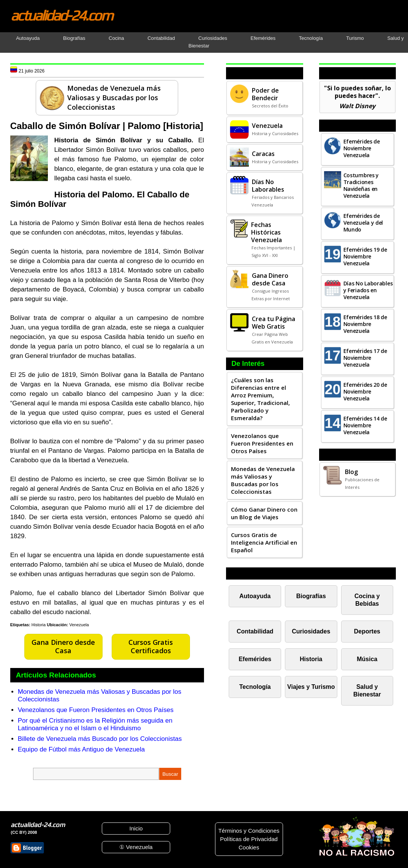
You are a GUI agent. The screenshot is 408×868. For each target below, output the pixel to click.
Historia (39, 625)
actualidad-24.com (62, 15)
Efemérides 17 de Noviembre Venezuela (365, 358)
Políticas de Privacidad (249, 839)
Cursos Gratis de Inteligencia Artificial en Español (264, 542)
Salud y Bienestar (367, 691)
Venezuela (79, 625)
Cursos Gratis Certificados (151, 646)
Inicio (136, 828)
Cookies (249, 847)
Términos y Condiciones (249, 831)
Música (367, 659)
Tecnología (311, 38)
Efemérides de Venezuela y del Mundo (363, 223)
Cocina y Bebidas (367, 600)
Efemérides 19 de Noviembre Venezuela (365, 256)
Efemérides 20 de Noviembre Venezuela (365, 391)
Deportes (367, 631)
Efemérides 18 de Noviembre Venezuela (365, 324)
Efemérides (263, 38)
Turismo (355, 38)
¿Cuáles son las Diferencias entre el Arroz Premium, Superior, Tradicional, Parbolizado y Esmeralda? (260, 399)
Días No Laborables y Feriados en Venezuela (368, 290)
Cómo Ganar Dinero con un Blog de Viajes (264, 513)
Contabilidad (161, 38)
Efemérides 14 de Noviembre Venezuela (365, 425)
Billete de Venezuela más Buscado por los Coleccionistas (100, 739)
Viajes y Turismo (311, 687)
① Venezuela (136, 847)
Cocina (116, 38)
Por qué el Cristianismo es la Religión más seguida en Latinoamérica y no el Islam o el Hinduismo (95, 724)
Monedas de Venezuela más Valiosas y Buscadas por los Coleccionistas (263, 480)
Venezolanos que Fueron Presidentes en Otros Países (96, 710)
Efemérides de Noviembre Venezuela (362, 148)
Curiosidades (213, 38)
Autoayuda (28, 38)
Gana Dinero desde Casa (63, 646)
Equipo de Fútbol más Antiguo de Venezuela (81, 749)
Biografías (74, 38)
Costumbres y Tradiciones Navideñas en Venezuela (361, 185)
